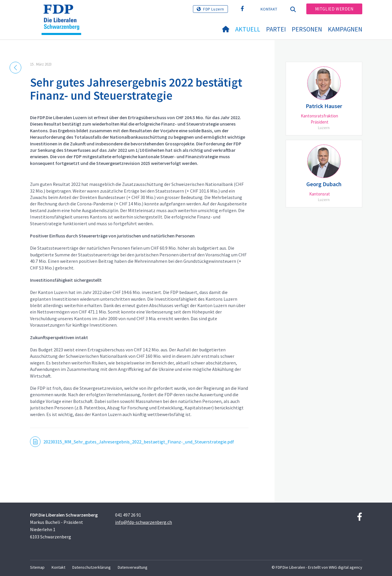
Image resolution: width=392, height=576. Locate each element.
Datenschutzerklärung (92, 567)
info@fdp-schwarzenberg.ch (144, 522)
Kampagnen (345, 29)
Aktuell (248, 29)
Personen (307, 29)
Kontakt (269, 9)
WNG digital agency (346, 567)
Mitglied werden (334, 9)
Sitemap (37, 567)
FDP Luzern (214, 9)
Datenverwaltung (133, 567)
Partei (276, 29)
